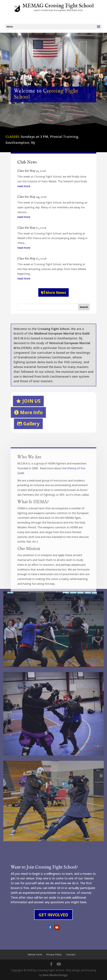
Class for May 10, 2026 (32, 259)
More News (56, 292)
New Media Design (55, 975)
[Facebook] (51, 964)
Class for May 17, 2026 (32, 228)
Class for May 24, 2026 (32, 197)
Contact (71, 954)
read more (24, 186)
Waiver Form (35, 954)
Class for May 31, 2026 (32, 171)
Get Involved (53, 915)
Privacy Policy (54, 954)
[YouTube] (59, 964)
